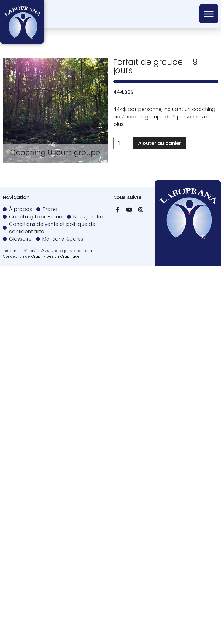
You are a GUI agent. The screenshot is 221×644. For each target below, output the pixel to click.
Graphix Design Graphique (55, 256)
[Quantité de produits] (121, 143)
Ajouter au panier (160, 143)
